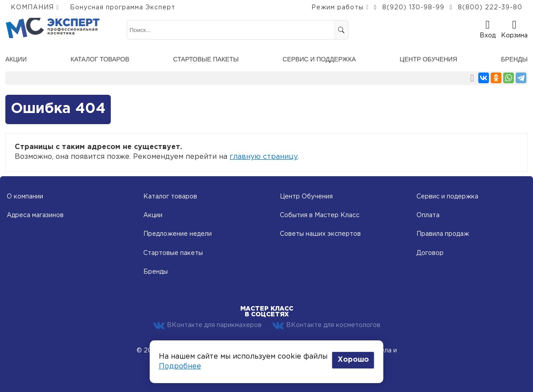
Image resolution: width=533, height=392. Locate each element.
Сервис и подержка (447, 197)
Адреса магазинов (35, 215)
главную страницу (264, 157)
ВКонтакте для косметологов (326, 326)
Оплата (428, 215)
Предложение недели (178, 234)
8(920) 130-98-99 (413, 8)
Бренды (514, 59)
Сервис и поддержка (319, 59)
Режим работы (337, 8)
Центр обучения (428, 59)
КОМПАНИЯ (32, 8)
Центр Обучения (306, 197)
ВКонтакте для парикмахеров (207, 326)
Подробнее (180, 366)
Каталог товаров (100, 59)
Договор (430, 253)
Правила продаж (443, 234)
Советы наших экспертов (320, 234)
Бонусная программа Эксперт (123, 8)
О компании (25, 197)
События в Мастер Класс (320, 215)
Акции (16, 59)
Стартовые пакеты (206, 59)
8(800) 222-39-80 (490, 8)
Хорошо (353, 360)
